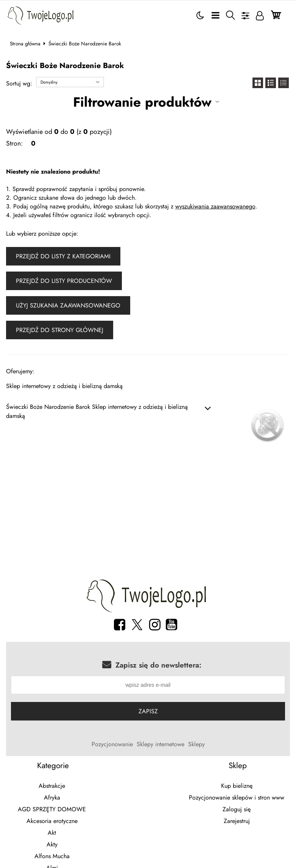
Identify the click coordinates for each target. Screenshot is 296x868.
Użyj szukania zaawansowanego (68, 305)
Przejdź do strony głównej (60, 330)
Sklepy (196, 745)
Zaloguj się (237, 810)
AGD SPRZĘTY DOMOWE (52, 810)
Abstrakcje (52, 787)
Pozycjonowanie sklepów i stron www (237, 799)
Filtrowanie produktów (142, 102)
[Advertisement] (148, 514)
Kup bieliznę (237, 787)
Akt (52, 834)
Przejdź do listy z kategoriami (63, 256)
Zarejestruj (237, 822)
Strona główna (25, 43)
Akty (52, 845)
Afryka (52, 799)
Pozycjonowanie (112, 745)
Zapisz (148, 712)
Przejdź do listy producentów (64, 281)
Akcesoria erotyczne (52, 822)
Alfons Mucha (52, 857)
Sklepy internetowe (160, 745)
